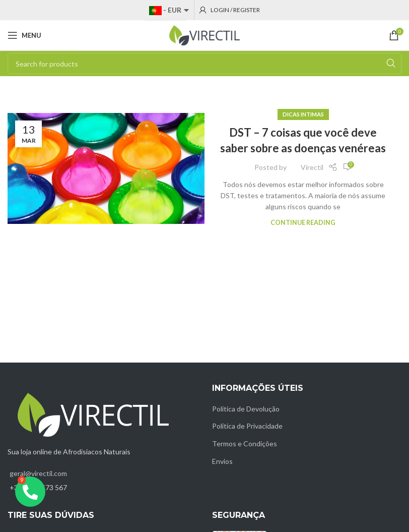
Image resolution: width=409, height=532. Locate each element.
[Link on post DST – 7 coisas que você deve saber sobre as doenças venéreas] (106, 168)
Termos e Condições (245, 444)
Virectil (312, 167)
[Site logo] (204, 35)
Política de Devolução (246, 409)
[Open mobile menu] (24, 35)
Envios (222, 461)
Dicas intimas (303, 114)
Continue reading (303, 223)
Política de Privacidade (247, 426)
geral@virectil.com (38, 473)
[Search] (204, 64)
